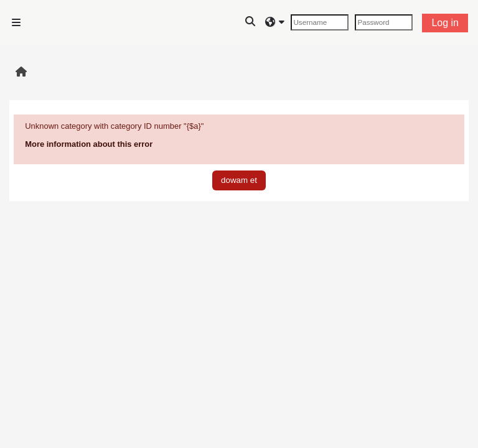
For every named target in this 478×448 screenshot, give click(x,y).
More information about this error (89, 144)
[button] (251, 22)
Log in (445, 23)
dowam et (239, 180)
